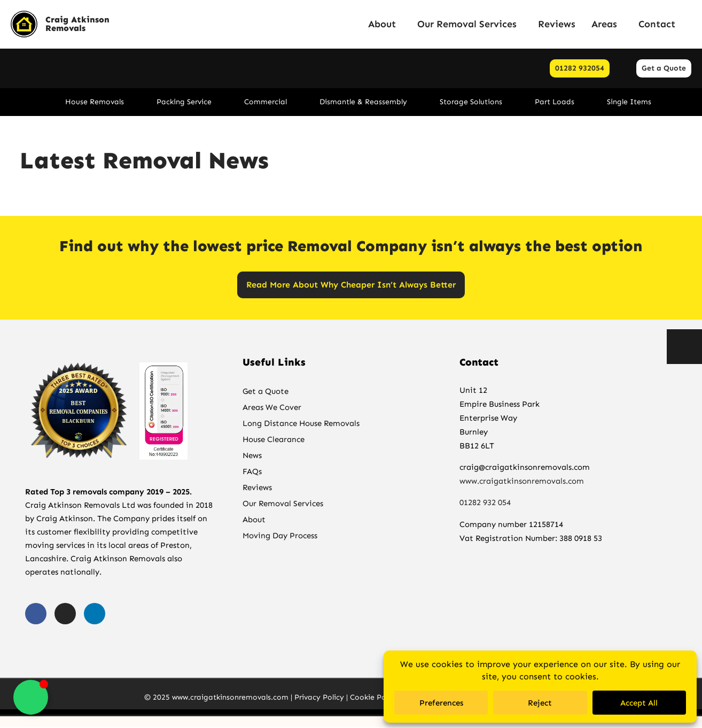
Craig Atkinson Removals (77, 24)
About (385, 24)
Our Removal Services (470, 24)
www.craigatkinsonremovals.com (522, 482)
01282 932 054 (486, 504)
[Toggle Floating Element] (31, 697)
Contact (657, 24)
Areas (607, 24)
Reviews (557, 24)
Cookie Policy (374, 698)
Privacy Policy (319, 698)
